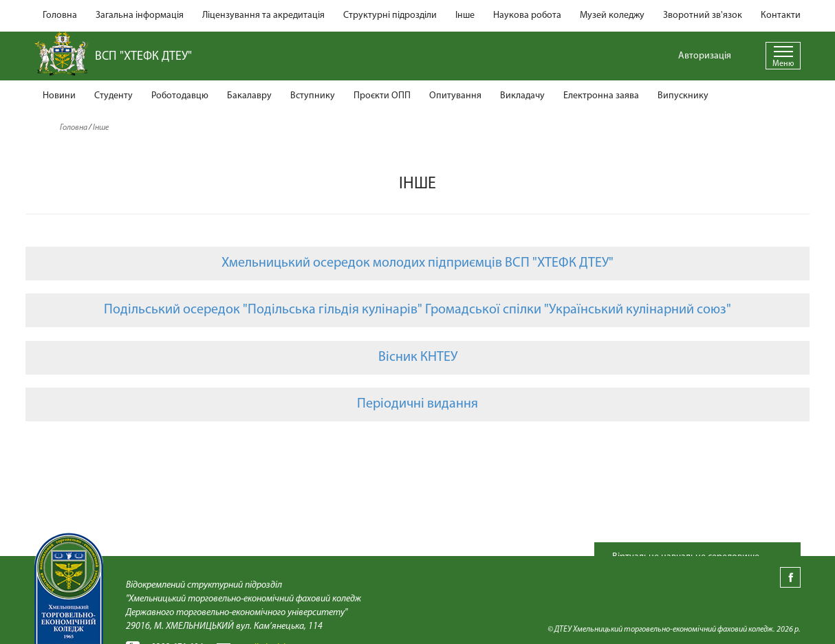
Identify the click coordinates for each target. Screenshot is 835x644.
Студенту (113, 96)
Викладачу (522, 96)
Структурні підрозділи (390, 15)
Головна (60, 15)
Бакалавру (249, 96)
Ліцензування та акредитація (263, 15)
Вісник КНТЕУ (418, 357)
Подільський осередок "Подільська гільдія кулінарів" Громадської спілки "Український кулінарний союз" (417, 310)
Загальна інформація (140, 15)
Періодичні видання (417, 404)
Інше (465, 15)
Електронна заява (601, 96)
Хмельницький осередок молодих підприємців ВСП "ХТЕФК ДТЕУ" (417, 263)
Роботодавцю (180, 96)
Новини (59, 96)
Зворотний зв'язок (703, 15)
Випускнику (683, 96)
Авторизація (705, 56)
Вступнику (313, 96)
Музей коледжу (612, 15)
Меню (783, 64)
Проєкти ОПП (382, 96)
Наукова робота (527, 15)
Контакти (781, 15)
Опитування (455, 96)
